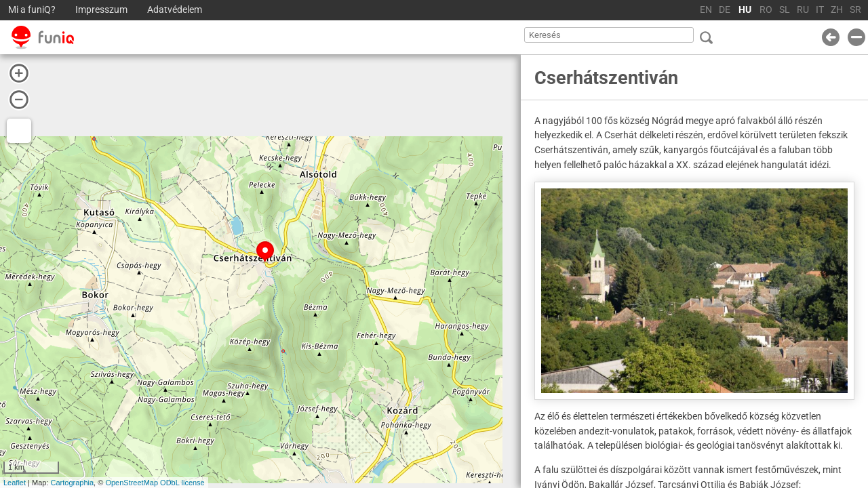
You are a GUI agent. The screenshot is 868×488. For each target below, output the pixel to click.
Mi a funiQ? (32, 10)
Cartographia (73, 483)
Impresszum (101, 10)
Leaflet (15, 483)
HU (745, 10)
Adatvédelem (175, 10)
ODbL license (182, 483)
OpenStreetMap (132, 483)
